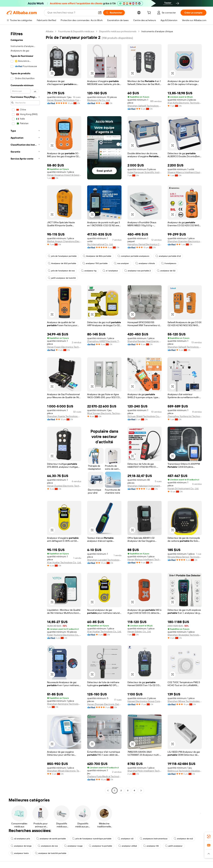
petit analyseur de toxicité (62, 278)
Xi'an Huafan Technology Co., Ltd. (64, 562)
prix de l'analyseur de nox (61, 271)
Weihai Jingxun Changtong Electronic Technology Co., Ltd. (64, 241)
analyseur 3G (151, 846)
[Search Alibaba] (71, 13)
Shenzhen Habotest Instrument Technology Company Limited (145, 486)
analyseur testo (20, 853)
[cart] (150, 13)
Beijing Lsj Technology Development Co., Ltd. (185, 771)
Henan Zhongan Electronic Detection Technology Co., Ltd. (104, 704)
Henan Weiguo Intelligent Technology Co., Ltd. (145, 559)
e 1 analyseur (110, 271)
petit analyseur (174, 846)
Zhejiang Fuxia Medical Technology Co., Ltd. (104, 776)
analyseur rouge (73, 846)
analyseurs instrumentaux (154, 839)
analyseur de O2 (166, 271)
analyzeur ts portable (100, 846)
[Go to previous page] (108, 790)
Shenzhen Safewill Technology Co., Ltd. (145, 106)
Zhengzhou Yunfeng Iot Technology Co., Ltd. (185, 416)
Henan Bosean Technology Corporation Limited (64, 100)
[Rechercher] (114, 13)
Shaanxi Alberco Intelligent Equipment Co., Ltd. (185, 172)
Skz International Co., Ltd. (100, 244)
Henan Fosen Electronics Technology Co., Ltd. (64, 347)
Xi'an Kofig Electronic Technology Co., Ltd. (185, 103)
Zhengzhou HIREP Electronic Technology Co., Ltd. (104, 341)
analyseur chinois (145, 263)
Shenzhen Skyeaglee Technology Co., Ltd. (185, 635)
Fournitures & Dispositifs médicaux (76, 31)
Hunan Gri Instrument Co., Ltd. (183, 488)
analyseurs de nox (48, 846)
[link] (209, 836)
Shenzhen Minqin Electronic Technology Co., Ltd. (64, 771)
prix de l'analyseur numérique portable (92, 839)
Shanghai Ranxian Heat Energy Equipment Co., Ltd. (145, 341)
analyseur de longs (21, 846)
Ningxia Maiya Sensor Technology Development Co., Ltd (185, 557)
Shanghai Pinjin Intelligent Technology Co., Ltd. (145, 771)
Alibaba (49, 31)
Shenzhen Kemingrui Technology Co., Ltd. (64, 704)
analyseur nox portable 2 (137, 271)
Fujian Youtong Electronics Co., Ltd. (64, 635)
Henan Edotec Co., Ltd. (139, 631)
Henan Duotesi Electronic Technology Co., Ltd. (64, 486)
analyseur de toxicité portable (51, 853)
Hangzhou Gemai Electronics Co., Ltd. (145, 244)
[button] (100, 13)
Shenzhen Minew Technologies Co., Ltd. (185, 701)
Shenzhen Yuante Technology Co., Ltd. (64, 416)
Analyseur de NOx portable (97, 256)
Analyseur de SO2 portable (62, 263)
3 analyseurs (169, 263)
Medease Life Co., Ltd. (99, 100)
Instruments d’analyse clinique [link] (157, 31)
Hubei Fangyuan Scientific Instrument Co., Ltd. (145, 172)
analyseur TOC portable (95, 263)
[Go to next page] (141, 790)
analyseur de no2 (183, 839)
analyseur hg (89, 271)
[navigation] (25, 411)
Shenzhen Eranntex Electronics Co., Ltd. (185, 241)
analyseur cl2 (126, 839)
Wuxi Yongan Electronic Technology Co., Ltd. (104, 413)
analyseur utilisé (128, 846)
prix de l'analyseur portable (62, 256)
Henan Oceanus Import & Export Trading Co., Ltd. (64, 175)
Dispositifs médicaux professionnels (118, 31)
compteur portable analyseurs (133, 256)
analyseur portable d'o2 (168, 256)
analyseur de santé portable (51, 839)
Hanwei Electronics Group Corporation (145, 701)
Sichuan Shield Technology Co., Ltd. (145, 416)
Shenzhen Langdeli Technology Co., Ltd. (104, 560)
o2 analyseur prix (20, 839)
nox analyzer (121, 263)
